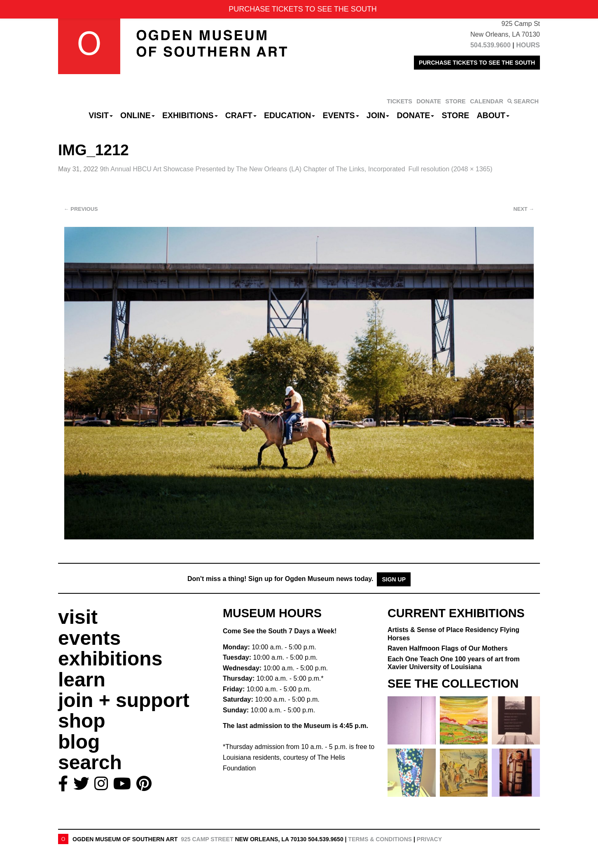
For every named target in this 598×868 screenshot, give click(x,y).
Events (341, 115)
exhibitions (110, 659)
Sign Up (394, 579)
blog (79, 742)
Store (456, 115)
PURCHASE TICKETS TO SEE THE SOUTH (477, 63)
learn (82, 680)
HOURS (528, 45)
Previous (81, 209)
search (90, 762)
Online (138, 115)
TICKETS (399, 101)
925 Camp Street (207, 839)
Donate (415, 115)
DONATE (429, 101)
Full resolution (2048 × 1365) (451, 169)
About (493, 115)
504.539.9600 (491, 45)
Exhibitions (190, 115)
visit (78, 617)
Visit (101, 115)
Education (290, 115)
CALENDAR (487, 101)
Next (524, 209)
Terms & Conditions (380, 839)
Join (378, 115)
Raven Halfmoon (448, 648)
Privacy (429, 839)
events (89, 638)
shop (82, 721)
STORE (455, 101)
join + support (124, 700)
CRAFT (241, 115)
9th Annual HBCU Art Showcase (252, 169)
